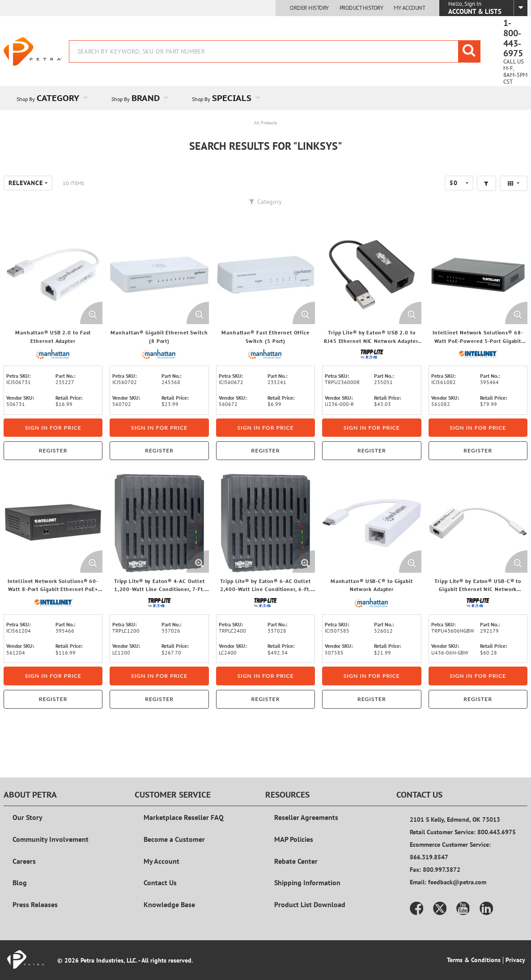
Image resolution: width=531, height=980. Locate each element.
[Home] (33, 51)
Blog (20, 883)
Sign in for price (53, 428)
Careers (24, 861)
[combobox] (275, 51)
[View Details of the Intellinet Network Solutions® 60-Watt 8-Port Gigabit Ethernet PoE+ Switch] (53, 523)
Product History (361, 8)
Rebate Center (296, 861)
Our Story (28, 817)
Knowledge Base (169, 904)
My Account (409, 8)
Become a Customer (174, 839)
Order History (309, 8)
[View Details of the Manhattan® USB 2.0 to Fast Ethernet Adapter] (53, 275)
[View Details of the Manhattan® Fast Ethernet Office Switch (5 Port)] (265, 275)
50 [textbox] (454, 183)
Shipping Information (307, 883)
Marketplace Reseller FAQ (184, 817)
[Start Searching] (469, 51)
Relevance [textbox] (26, 183)
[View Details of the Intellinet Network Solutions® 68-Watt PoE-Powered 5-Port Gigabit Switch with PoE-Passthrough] (478, 275)
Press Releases (35, 904)
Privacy (515, 960)
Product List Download (310, 904)
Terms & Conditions (474, 960)
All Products (265, 123)
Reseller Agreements (306, 817)
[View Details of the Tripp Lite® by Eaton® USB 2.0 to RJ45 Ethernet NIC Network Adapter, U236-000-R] (372, 275)
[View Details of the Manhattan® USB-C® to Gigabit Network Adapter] (372, 523)
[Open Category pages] (91, 98)
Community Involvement (51, 839)
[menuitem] (51, 98)
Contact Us (160, 883)
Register (53, 450)
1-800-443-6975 (513, 38)
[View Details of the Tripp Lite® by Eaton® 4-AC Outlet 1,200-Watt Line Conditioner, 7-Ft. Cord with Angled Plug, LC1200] (159, 523)
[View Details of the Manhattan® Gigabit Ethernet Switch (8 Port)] (159, 275)
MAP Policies (294, 839)
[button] (486, 183)
